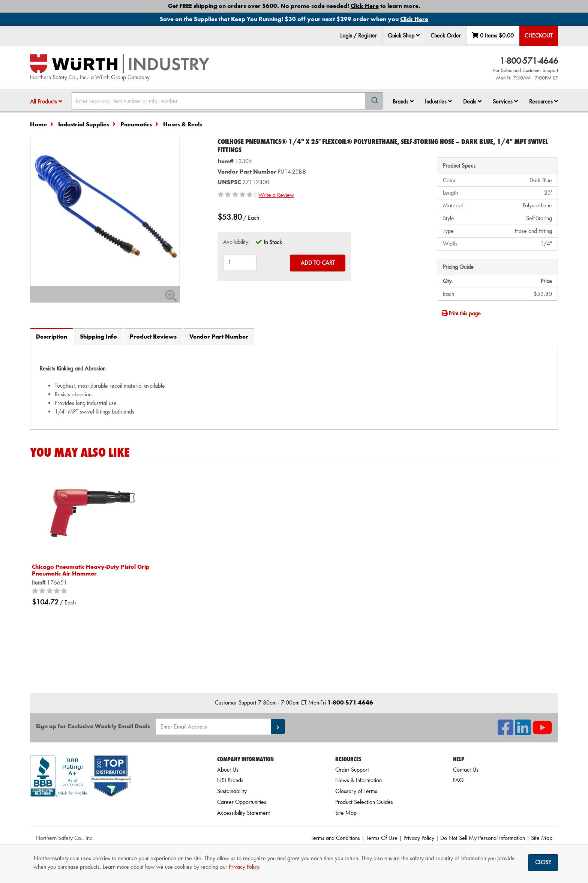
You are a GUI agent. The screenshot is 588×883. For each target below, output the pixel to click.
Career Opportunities (242, 802)
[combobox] (227, 101)
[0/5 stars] (51, 591)
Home (38, 124)
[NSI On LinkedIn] (523, 732)
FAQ (458, 780)
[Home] (120, 64)
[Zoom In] (171, 298)
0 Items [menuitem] (493, 35)
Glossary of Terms (356, 791)
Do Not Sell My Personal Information (483, 838)
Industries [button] (438, 101)
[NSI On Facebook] (505, 732)
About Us (228, 770)
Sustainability (232, 791)
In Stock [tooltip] (273, 242)
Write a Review (276, 195)
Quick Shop (404, 35)
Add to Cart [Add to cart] (318, 263)
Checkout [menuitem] (539, 35)
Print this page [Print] (461, 313)
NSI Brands (230, 780)
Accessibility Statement (244, 813)
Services (505, 101)
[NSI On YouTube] (542, 732)
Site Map (346, 813)
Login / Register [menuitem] (358, 35)
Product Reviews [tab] (153, 337)
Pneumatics (136, 124)
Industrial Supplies (84, 124)
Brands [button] (403, 101)
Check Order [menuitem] (446, 35)
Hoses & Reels (183, 124)
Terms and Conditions (335, 838)
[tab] (294, 388)
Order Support (352, 770)
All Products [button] (46, 101)
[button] (418, 35)
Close (543, 862)
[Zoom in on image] (105, 212)
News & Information (358, 780)
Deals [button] (472, 101)
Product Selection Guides (364, 802)
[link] (114, 810)
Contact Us (466, 770)
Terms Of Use (382, 838)
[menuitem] (404, 36)
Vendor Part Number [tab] (219, 337)
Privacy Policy (419, 838)
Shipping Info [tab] (98, 337)
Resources (544, 101)
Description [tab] (52, 337)
